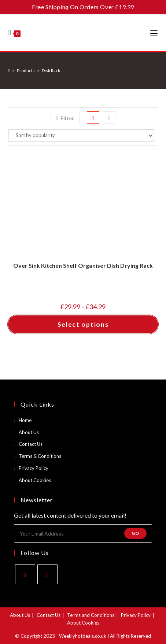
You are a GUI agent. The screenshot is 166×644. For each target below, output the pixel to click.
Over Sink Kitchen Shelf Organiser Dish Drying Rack (83, 265)
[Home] (9, 71)
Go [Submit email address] (135, 533)
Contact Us (31, 444)
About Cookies (35, 480)
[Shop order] (83, 136)
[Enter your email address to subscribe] (83, 533)
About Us (29, 432)
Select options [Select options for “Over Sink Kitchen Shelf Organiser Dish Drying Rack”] (83, 324)
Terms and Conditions (91, 615)
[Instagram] (47, 574)
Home (25, 420)
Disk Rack (51, 71)
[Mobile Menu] (154, 33)
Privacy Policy (34, 468)
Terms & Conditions (40, 456)
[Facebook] (25, 574)
